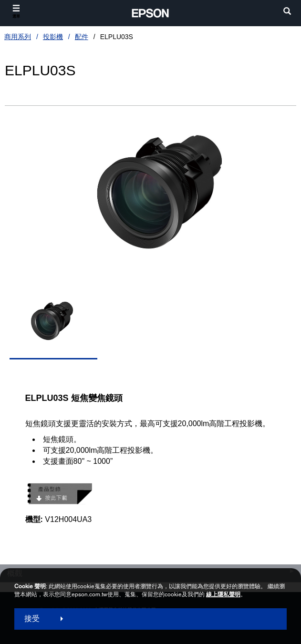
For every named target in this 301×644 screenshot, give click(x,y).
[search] (287, 12)
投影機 (53, 37)
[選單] (16, 12)
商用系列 (18, 37)
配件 (82, 37)
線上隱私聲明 (223, 594)
